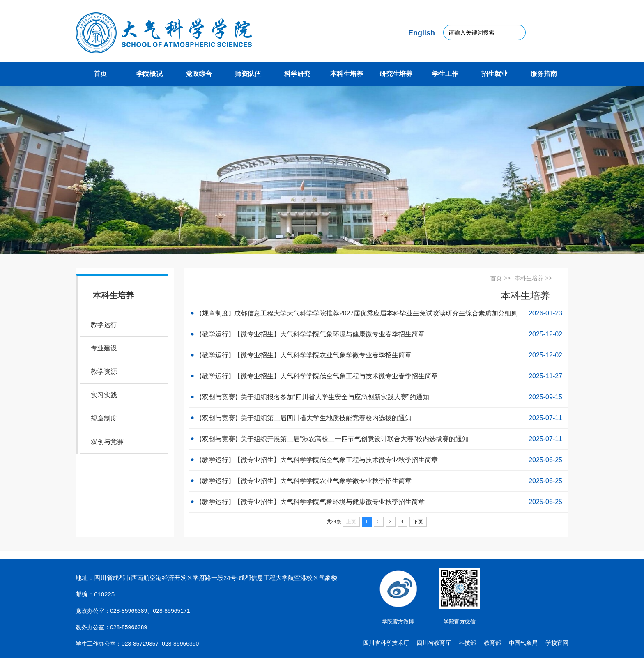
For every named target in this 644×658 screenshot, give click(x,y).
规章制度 (104, 418)
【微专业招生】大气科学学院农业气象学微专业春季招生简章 (323, 355)
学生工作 (445, 74)
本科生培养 (347, 74)
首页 (100, 74)
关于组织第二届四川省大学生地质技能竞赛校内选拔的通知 (326, 418)
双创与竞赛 (107, 442)
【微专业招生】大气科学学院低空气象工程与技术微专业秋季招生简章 (336, 460)
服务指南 (544, 74)
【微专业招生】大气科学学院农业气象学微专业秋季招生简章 (323, 481)
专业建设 (104, 348)
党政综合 (199, 74)
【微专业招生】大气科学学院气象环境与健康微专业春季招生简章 (329, 334)
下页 (418, 522)
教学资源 (104, 372)
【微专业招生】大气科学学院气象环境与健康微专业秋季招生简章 (329, 502)
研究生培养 (396, 74)
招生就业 (494, 74)
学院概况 (149, 74)
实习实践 (104, 395)
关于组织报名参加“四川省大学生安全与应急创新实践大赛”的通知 (335, 397)
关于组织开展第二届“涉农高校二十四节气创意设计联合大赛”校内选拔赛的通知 (355, 439)
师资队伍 (248, 74)
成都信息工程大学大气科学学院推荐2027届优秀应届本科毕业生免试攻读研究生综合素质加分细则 (376, 313)
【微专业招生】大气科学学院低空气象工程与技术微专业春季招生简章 (336, 376)
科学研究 (297, 74)
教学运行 (104, 325)
